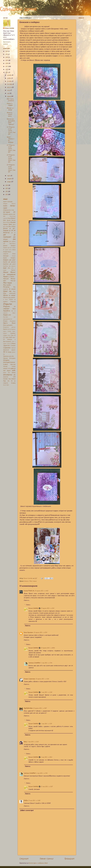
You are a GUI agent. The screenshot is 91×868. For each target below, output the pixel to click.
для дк (13, 233)
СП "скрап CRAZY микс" (9, 338)
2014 (7, 186)
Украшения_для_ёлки (8, 356)
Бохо (4, 220)
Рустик (9, 329)
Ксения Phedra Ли (29, 591)
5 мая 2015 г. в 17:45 (42, 773)
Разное (14, 323)
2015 (7, 73)
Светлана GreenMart (34, 663)
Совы (12, 335)
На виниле (12, 289)
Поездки (5, 321)
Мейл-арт (13, 281)
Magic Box (6, 381)
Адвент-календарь (8, 202)
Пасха (14, 309)
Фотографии (12, 358)
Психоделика (13, 321)
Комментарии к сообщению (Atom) (38, 863)
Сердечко (13, 329)
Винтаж (13, 220)
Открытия (13, 302)
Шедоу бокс (7, 373)
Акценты (13, 204)
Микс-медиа (33, 581)
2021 (7, 54)
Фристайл (13, 364)
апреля (9, 96)
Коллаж (5, 258)
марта (9, 176)
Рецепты (5, 329)
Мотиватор (6, 287)
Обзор (14, 291)
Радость (5, 323)
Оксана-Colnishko (33, 608)
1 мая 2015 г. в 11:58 (46, 692)
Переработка (6, 311)
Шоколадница (8, 375)
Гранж (10, 224)
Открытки (7, 304)
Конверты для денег (9, 260)
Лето (9, 268)
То (6, 352)
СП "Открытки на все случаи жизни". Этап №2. (11, 159)
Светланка (61, 56)
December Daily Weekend (9, 379)
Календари (6, 256)
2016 (7, 70)
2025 (7, 51)
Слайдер (5, 335)
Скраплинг (13, 333)
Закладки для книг (7, 248)
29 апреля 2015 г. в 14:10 (41, 591)
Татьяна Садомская (29, 679)
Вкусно (5, 222)
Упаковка (5, 358)
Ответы (28, 605)
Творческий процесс (9, 350)
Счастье (13, 348)
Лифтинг (13, 270)
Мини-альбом (7, 285)
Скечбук (9, 331)
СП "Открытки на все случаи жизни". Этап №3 (11, 149)
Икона (14, 250)
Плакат (14, 313)
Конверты (13, 258)
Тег (4, 352)
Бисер (9, 218)
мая (8, 94)
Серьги (5, 331)
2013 (7, 189)
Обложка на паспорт (9, 295)
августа (9, 87)
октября (10, 81)
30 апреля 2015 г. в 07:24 (40, 633)
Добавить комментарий (27, 811)
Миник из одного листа (9, 115)
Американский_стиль (9, 210)
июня (9, 90)
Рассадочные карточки (9, 327)
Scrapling (13, 383)
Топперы (9, 352)
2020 (7, 58)
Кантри (14, 256)
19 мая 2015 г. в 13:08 (34, 801)
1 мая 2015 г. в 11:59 (46, 724)
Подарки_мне (7, 315)
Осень (6, 300)
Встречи (8, 222)
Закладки (13, 246)
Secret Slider (6, 385)
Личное (6, 272)
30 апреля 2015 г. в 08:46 (48, 648)
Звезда (14, 248)
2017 (7, 67)
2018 (7, 64)
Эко (14, 375)
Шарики (9, 371)
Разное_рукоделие (8, 325)
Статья (8, 344)
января (9, 182)
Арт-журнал (6, 212)
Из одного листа (7, 250)
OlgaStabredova (28, 708)
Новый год (7, 291)
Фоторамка (6, 360)
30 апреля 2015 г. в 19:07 (40, 708)
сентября (10, 84)
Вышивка (13, 222)
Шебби (14, 371)
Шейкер (14, 373)
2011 (7, 195)
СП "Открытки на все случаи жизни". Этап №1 (11, 168)
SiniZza (26, 801)
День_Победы (12, 227)
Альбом (5, 206)
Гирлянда (5, 224)
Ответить (26, 600)
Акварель (5, 204)
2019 (7, 61)
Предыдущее (69, 859)
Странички (7, 348)
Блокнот (26, 581)
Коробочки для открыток (9, 266)
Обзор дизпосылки (9, 293)
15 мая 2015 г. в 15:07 (47, 787)
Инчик (14, 254)
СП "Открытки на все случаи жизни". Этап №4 (11, 131)
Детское (5, 229)
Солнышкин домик (19, 9)
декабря (10, 75)
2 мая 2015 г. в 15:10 (33, 742)
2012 (7, 192)
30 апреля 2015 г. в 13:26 (42, 679)
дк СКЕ (11, 231)
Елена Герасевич (28, 633)
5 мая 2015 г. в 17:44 (46, 663)
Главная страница (46, 859)
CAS (14, 377)
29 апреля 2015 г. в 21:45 (48, 608)
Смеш (9, 335)
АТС (14, 212)
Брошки (9, 220)
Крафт (5, 268)
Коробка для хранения (9, 262)
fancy (25, 742)
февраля (10, 179)
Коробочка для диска (9, 264)
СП (15, 335)
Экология (5, 377)
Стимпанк (13, 346)
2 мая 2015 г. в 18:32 (46, 757)
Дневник (5, 246)
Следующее (24, 859)
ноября (9, 78)
